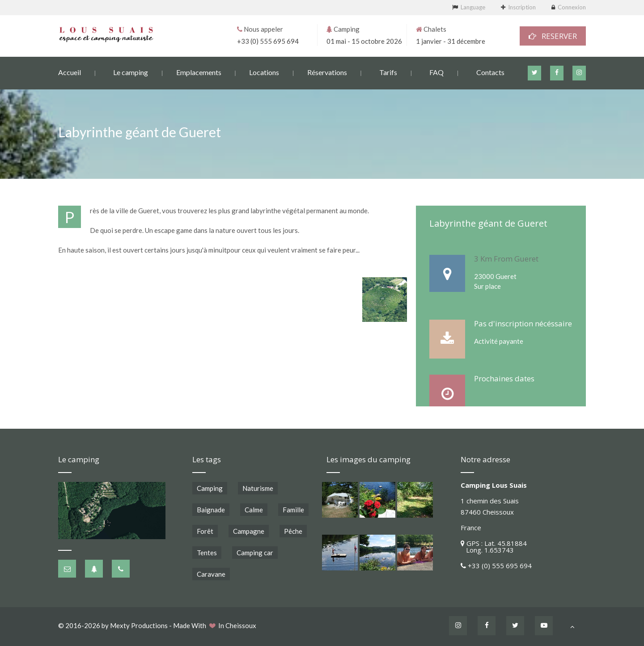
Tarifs (388, 72)
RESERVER (553, 36)
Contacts (490, 72)
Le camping (131, 72)
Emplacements (199, 72)
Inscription (522, 7)
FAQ (436, 72)
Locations (264, 72)
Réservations (327, 72)
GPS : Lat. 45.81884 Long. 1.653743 (494, 547)
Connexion (572, 7)
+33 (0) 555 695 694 (268, 41)
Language (473, 7)
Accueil (70, 72)
